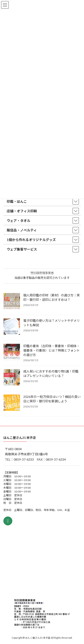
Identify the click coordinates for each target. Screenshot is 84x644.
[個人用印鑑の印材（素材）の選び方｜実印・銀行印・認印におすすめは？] (12, 302)
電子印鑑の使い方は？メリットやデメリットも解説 (52, 323)
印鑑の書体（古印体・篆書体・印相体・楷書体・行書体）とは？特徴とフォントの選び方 (52, 350)
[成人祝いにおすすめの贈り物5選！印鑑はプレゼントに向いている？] (12, 378)
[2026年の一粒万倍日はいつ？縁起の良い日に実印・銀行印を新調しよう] (12, 403)
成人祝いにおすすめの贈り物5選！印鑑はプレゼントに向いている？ (51, 374)
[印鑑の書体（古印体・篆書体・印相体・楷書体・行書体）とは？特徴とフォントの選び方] (12, 352)
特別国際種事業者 (42, 273)
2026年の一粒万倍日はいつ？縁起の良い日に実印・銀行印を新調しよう (52, 399)
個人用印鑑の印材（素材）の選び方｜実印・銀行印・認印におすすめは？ (52, 297)
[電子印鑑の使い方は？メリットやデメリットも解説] (12, 327)
